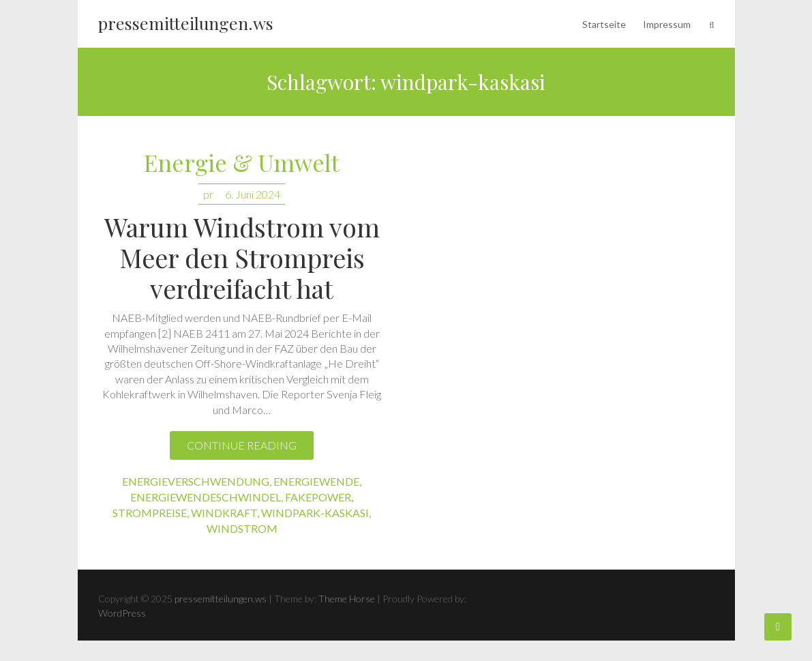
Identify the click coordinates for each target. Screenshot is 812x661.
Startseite (604, 24)
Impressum (667, 24)
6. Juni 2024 (253, 194)
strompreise (150, 513)
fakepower (318, 497)
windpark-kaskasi (315, 513)
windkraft (224, 513)
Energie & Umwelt (242, 163)
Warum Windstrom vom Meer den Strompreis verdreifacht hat (242, 258)
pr (208, 194)
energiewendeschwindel (206, 497)
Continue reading (242, 445)
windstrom (242, 528)
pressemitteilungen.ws (186, 23)
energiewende (316, 481)
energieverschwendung (196, 481)
